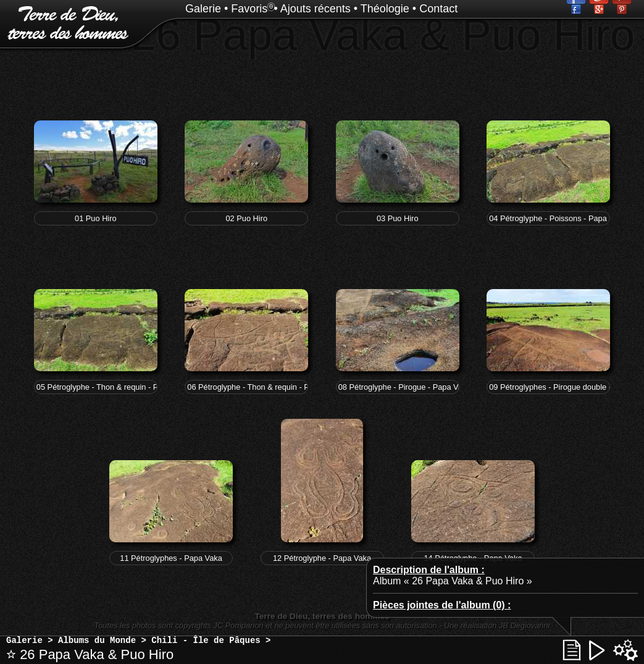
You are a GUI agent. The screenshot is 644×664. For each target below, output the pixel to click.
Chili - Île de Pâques (206, 641)
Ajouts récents (316, 9)
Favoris (249, 9)
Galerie (203, 9)
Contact (438, 9)
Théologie (385, 9)
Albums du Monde (97, 641)
